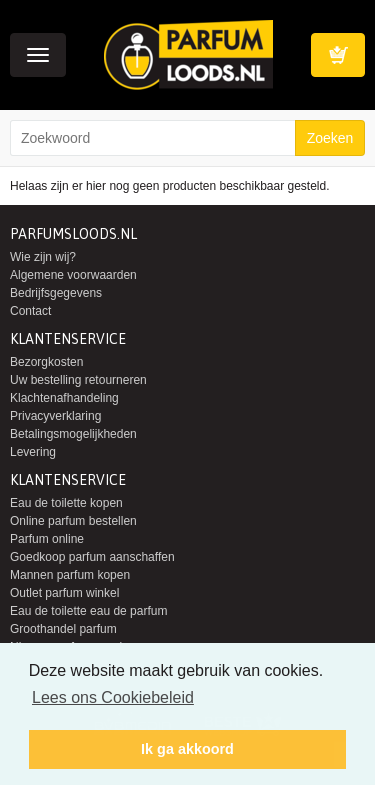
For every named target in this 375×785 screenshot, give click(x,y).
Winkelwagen (338, 55)
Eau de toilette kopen (66, 503)
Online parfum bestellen (73, 521)
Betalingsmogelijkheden (73, 434)
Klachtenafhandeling (64, 398)
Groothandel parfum (63, 629)
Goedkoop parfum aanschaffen (92, 557)
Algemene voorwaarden (73, 275)
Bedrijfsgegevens (56, 293)
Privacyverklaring (55, 416)
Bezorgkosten (46, 362)
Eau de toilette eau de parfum (88, 611)
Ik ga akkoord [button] (187, 749)
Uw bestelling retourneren (78, 380)
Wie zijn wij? (43, 257)
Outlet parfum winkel (64, 593)
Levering (33, 452)
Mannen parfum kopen (70, 575)
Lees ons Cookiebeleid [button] (113, 697)
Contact (30, 311)
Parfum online (47, 539)
